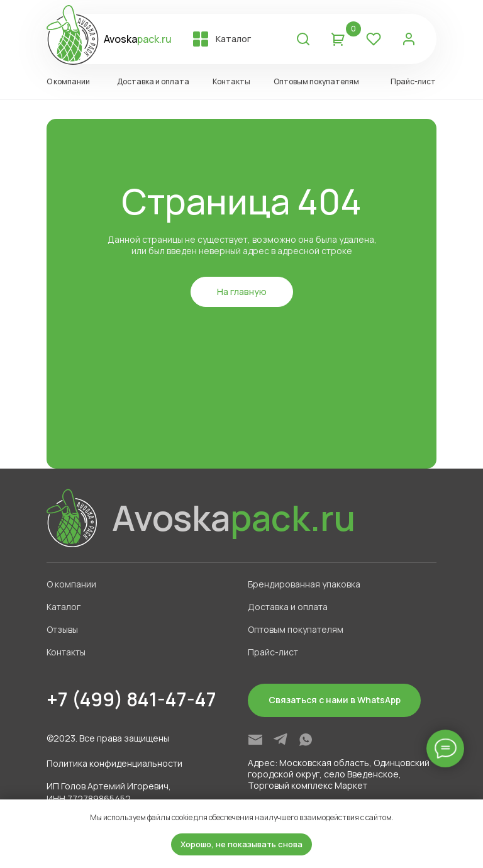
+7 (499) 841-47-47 (131, 699)
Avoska (138, 39)
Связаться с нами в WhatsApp (335, 700)
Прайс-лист (413, 81)
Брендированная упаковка (304, 584)
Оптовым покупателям (316, 81)
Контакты (231, 81)
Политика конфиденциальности (114, 763)
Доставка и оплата (153, 81)
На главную (242, 292)
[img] (255, 740)
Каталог (233, 39)
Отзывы (62, 629)
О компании (68, 81)
